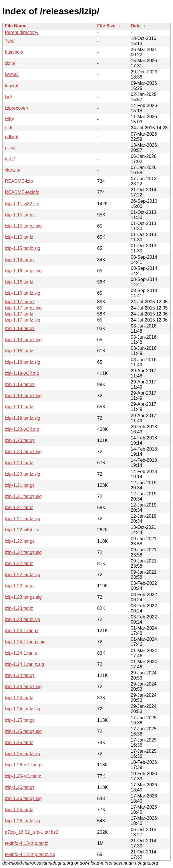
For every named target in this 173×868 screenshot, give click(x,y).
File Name (16, 26)
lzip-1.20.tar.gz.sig (23, 452)
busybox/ (14, 52)
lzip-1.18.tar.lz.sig (23, 362)
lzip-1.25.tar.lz (19, 743)
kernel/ (12, 74)
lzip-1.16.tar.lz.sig (23, 293)
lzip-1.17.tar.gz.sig (23, 308)
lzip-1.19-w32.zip (22, 373)
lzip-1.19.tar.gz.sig (23, 396)
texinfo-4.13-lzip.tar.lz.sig (30, 854)
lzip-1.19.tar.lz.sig (23, 418)
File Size (106, 26)
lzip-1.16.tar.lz (19, 282)
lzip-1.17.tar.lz (19, 314)
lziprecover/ (17, 108)
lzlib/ (9, 119)
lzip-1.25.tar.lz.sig (23, 754)
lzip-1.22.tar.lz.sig (23, 575)
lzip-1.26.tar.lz (19, 810)
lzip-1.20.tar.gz (20, 440)
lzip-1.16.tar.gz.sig (23, 271)
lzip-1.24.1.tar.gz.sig (25, 642)
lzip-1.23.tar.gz (20, 586)
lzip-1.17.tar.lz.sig (23, 320)
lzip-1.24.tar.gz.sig (23, 687)
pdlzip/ (11, 137)
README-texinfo (22, 192)
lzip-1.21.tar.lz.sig (23, 519)
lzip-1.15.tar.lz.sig (23, 248)
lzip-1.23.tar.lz (19, 608)
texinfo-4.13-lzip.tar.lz (26, 843)
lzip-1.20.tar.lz (19, 463)
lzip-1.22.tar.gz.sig (23, 552)
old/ (9, 128)
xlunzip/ (13, 170)
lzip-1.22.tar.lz (19, 563)
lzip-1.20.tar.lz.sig (23, 474)
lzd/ (8, 97)
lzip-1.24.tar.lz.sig (23, 709)
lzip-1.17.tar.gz (20, 302)
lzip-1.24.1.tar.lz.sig (24, 664)
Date (136, 26)
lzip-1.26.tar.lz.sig (23, 821)
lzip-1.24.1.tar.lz (21, 653)
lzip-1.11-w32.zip (22, 204)
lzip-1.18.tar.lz (19, 351)
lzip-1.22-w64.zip (22, 530)
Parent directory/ (22, 32)
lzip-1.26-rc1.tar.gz (24, 765)
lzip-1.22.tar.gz (20, 541)
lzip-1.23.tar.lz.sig (23, 619)
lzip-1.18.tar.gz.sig (23, 340)
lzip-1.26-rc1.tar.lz (23, 776)
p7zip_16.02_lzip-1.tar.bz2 (32, 832)
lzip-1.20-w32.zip (22, 429)
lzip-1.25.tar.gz (20, 720)
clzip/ (10, 63)
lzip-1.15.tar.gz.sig (23, 226)
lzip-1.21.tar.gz (20, 485)
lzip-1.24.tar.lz (19, 698)
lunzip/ (11, 86)
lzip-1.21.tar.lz (19, 508)
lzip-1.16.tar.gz (20, 260)
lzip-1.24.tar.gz (20, 675)
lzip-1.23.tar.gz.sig (23, 597)
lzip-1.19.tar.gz (20, 384)
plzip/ (10, 148)
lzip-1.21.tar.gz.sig (23, 496)
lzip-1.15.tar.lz (19, 237)
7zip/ (10, 41)
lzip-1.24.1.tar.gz (22, 631)
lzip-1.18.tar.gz (20, 328)
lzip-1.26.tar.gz (20, 787)
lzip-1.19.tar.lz (19, 407)
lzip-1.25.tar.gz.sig (23, 731)
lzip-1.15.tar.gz (20, 215)
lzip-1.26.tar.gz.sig (23, 798)
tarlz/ (10, 159)
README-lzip (19, 181)
